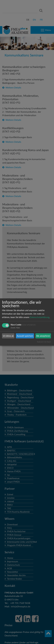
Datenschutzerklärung (40, 317)
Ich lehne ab (8, 336)
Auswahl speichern (25, 336)
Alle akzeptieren (43, 336)
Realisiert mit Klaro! (44, 342)
